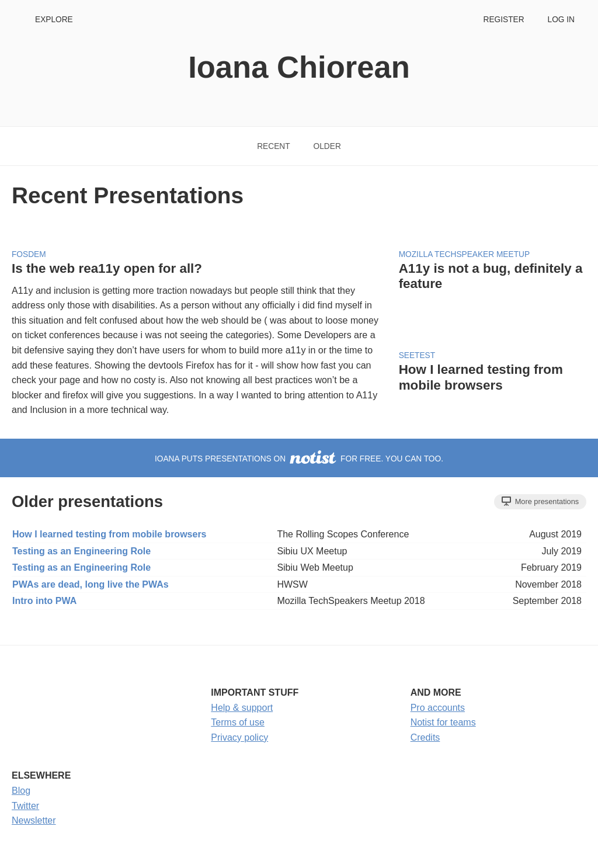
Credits (425, 737)
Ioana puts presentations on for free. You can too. (299, 459)
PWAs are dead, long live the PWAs (91, 584)
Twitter (25, 806)
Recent (273, 146)
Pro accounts (438, 708)
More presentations (540, 501)
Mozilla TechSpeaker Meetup (464, 254)
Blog (21, 791)
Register (503, 20)
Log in (561, 20)
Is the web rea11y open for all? (107, 268)
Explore (54, 20)
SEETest (417, 355)
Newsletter (34, 820)
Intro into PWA (44, 601)
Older (327, 146)
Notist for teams (443, 722)
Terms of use (238, 722)
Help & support (242, 708)
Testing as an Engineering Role (81, 551)
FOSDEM (29, 254)
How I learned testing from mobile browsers (481, 377)
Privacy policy (239, 737)
